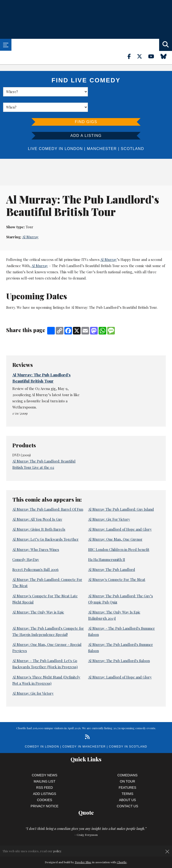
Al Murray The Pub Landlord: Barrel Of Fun (48, 494)
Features (127, 772)
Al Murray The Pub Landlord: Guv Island (121, 494)
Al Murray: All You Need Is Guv (37, 504)
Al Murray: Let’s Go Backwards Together (46, 524)
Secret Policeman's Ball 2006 (35, 554)
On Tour (127, 766)
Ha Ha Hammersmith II (107, 544)
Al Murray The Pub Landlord (112, 554)
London (74, 133)
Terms (128, 778)
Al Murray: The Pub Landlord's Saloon (119, 645)
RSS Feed (45, 772)
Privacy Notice (45, 791)
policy (57, 851)
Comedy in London (42, 731)
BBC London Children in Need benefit (119, 534)
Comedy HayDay (26, 544)
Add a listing (86, 120)
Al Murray (30, 222)
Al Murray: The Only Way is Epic (38, 597)
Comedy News (45, 760)
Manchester (102, 133)
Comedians (128, 760)
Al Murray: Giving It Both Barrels (39, 514)
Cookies (45, 784)
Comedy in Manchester (84, 731)
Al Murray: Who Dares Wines (36, 534)
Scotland (132, 133)
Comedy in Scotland (128, 731)
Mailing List (45, 766)
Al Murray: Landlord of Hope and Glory (120, 514)
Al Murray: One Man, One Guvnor (115, 524)
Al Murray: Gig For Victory (109, 504)
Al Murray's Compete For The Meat (117, 564)
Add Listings (44, 778)
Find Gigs (86, 106)
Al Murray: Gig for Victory (33, 678)
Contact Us (127, 791)
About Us (127, 784)
